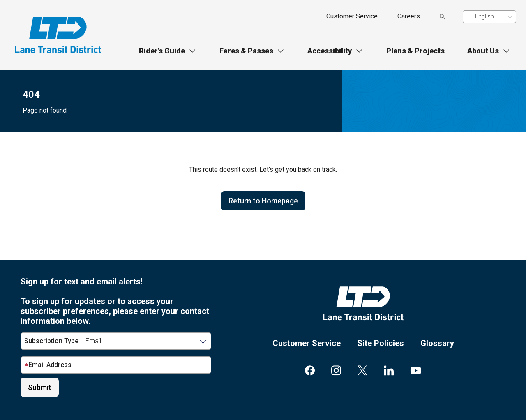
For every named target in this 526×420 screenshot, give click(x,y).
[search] (442, 16)
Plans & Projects (415, 51)
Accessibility (330, 51)
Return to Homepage (263, 201)
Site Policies (381, 343)
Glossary (437, 343)
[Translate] (489, 17)
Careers (409, 16)
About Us (483, 51)
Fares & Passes (246, 51)
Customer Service (352, 16)
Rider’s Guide (162, 51)
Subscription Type (51, 341)
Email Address (48, 365)
